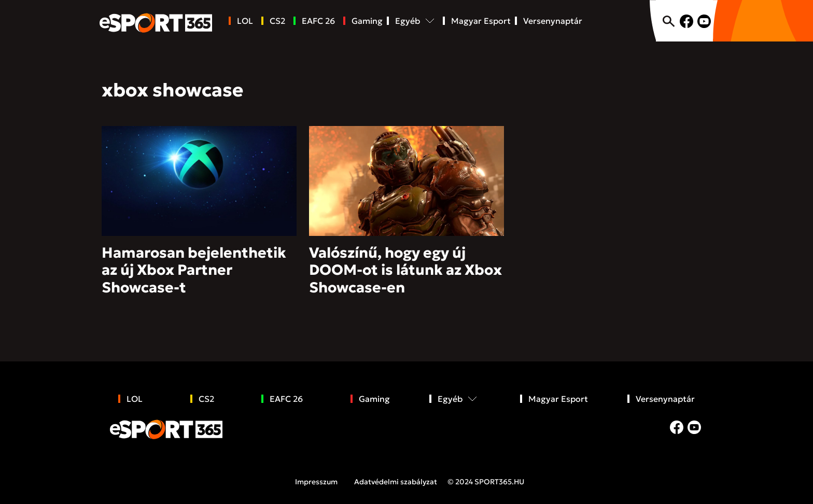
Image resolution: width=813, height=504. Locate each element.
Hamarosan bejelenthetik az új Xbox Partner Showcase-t (194, 270)
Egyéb (408, 21)
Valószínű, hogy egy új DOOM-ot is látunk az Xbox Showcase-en (405, 270)
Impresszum (316, 482)
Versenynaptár (553, 21)
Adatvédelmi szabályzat (396, 482)
